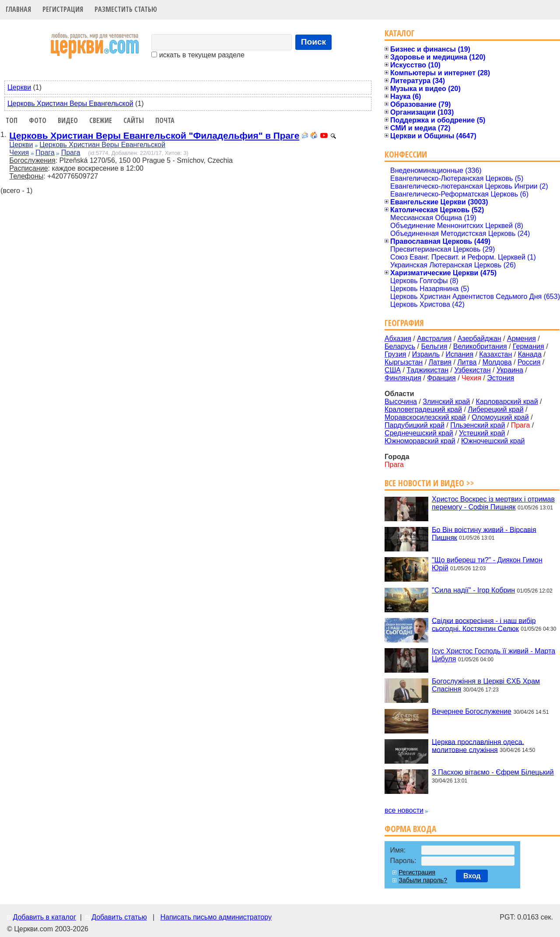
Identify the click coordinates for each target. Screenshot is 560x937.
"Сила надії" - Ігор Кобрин (473, 590)
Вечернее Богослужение (472, 711)
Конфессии (406, 154)
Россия (529, 362)
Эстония (500, 378)
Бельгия (434, 346)
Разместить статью (126, 9)
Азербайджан (479, 339)
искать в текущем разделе (198, 55)
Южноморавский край (420, 441)
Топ (12, 120)
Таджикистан (427, 370)
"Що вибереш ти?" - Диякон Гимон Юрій (487, 564)
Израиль (426, 354)
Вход (472, 876)
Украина (510, 370)
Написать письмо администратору (216, 917)
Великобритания (480, 346)
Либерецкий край (495, 409)
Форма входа (410, 829)
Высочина (401, 402)
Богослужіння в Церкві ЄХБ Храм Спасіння (486, 685)
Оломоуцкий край (500, 417)
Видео (68, 120)
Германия (528, 346)
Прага (45, 153)
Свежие (101, 120)
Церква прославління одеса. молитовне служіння (478, 746)
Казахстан (495, 354)
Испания (459, 354)
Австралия (434, 339)
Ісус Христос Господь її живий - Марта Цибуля (493, 655)
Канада (530, 354)
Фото (38, 120)
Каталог (400, 33)
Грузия (395, 354)
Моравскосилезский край (425, 417)
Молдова (497, 362)
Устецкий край (482, 433)
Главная (18, 9)
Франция (441, 378)
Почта (165, 120)
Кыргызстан (404, 362)
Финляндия (403, 378)
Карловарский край (507, 402)
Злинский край (446, 402)
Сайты (134, 120)
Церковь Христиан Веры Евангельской (70, 104)
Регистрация (63, 9)
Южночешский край (493, 441)
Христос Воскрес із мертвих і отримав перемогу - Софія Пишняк (493, 503)
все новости (404, 810)
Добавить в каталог (44, 917)
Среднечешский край (419, 433)
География (404, 323)
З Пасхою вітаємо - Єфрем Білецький (493, 772)
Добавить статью (119, 917)
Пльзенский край (478, 425)
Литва (467, 362)
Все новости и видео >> (429, 483)
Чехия (19, 153)
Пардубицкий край (415, 425)
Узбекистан (472, 370)
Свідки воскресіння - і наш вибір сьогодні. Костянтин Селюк (484, 624)
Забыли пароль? (423, 880)
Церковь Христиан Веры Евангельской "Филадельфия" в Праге (154, 135)
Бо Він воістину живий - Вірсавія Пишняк (484, 533)
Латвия (440, 362)
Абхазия (398, 339)
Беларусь (400, 346)
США (393, 370)
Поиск (314, 42)
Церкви (19, 87)
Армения (521, 339)
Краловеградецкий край (423, 409)
